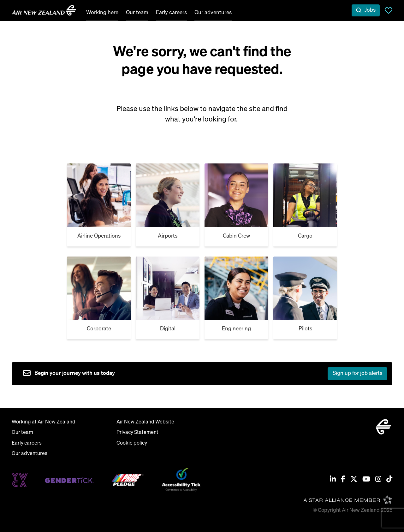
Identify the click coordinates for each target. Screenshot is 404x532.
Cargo (305, 236)
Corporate (99, 329)
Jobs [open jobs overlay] (370, 10)
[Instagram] (378, 480)
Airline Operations (99, 236)
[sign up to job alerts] (205, 374)
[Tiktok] (389, 480)
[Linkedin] (333, 480)
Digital (168, 329)
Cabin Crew (236, 236)
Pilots (305, 329)
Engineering (236, 329)
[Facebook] (343, 480)
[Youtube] (366, 480)
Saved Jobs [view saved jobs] (389, 10)
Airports (168, 236)
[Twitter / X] (354, 480)
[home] (44, 10)
